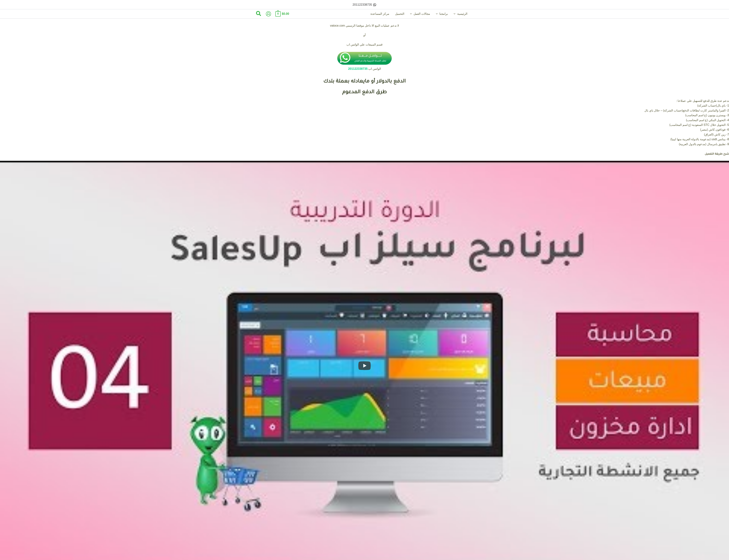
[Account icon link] (268, 14)
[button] (455, 14)
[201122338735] (364, 5)
